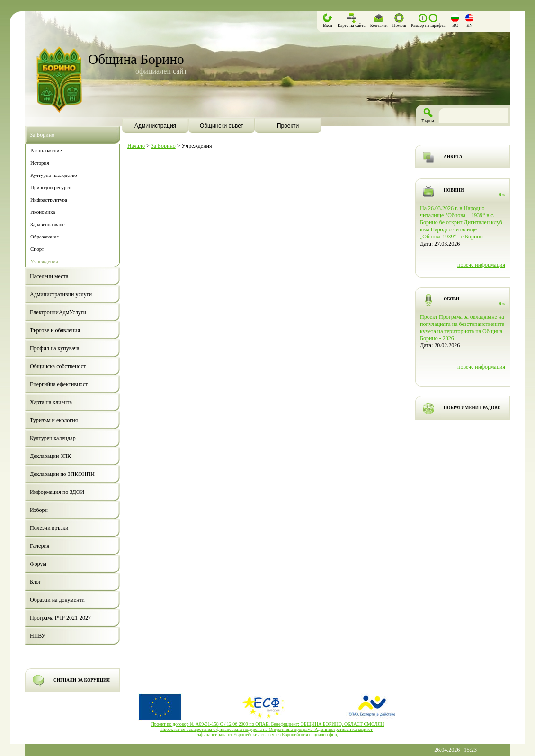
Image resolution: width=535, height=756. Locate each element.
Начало (136, 146)
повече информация (481, 265)
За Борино (163, 146)
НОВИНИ (454, 190)
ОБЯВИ (451, 299)
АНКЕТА (453, 157)
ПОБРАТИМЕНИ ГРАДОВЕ (472, 408)
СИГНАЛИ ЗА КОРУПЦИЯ (82, 680)
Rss (502, 195)
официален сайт (161, 71)
